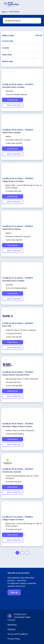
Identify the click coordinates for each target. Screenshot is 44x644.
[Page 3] (27, 553)
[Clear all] (39, 35)
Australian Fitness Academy (13, 87)
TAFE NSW (7, 326)
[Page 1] (17, 553)
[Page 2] (22, 553)
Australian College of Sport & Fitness (17, 426)
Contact (11, 620)
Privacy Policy (14, 639)
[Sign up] (14, 592)
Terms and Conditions (18, 634)
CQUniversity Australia (11, 472)
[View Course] (13, 100)
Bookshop (12, 625)
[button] (39, 4)
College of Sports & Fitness (13, 181)
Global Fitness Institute (11, 132)
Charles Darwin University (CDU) (16, 375)
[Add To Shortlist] (13, 105)
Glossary (12, 629)
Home (4, 12)
